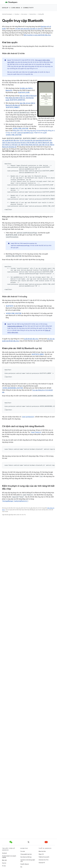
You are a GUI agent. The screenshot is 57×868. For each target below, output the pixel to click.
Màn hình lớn (42, 851)
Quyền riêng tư (25, 864)
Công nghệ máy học (26, 854)
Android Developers (7, 14)
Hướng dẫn (41, 14)
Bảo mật (4, 860)
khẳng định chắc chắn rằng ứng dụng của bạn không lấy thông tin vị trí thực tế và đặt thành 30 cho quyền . (30, 133)
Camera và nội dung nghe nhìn (28, 861)
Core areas (16, 8)
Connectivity (28, 8)
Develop (5, 8)
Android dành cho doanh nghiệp (9, 857)
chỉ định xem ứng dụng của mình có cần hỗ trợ (30, 29)
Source (4, 863)
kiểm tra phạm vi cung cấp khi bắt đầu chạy (37, 35)
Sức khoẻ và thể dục (26, 857)
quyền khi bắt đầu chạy (31, 339)
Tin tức (4, 866)
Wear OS (41, 854)
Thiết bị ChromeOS (44, 857)
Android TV (42, 863)
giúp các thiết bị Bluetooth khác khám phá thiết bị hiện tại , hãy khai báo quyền (21, 98)
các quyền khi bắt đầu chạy (11, 141)
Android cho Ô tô (43, 860)
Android (4, 853)
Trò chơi (23, 851)
